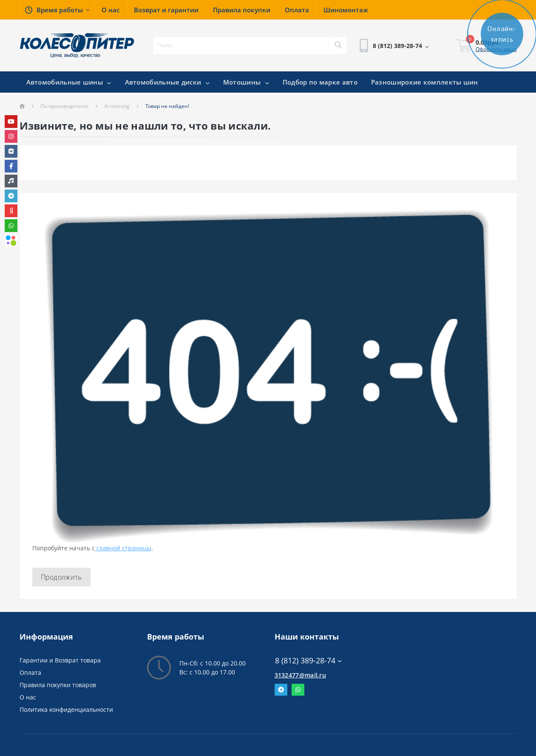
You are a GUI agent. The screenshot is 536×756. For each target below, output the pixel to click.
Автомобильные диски (167, 82)
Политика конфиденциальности (66, 709)
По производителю (64, 106)
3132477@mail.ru (301, 675)
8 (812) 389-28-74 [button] (308, 661)
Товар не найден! (167, 106)
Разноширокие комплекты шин (425, 82)
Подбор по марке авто (320, 82)
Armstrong (117, 106)
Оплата (30, 672)
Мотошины (246, 82)
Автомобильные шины (69, 82)
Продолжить (61, 577)
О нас (28, 697)
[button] (57, 10)
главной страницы (123, 548)
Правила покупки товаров (58, 685)
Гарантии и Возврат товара (60, 660)
